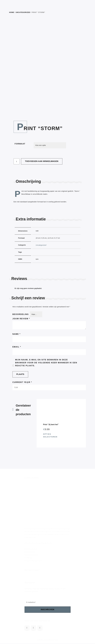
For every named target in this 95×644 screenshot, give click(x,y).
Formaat (20, 144)
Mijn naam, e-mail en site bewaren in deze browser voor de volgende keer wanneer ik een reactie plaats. (46, 363)
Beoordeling (21, 314)
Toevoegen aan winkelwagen (42, 161)
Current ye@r (22, 382)
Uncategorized (23, 12)
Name (16, 334)
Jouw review (21, 319)
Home (12, 12)
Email (17, 347)
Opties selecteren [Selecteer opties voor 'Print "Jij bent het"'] (50, 436)
